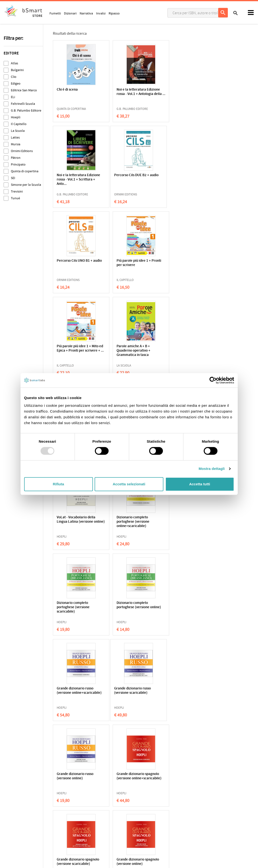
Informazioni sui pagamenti (217, 812)
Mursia (16, 144)
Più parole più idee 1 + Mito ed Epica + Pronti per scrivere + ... (78, 265)
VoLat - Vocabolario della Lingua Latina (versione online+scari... (182, 265)
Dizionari (70, 13)
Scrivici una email (209, 802)
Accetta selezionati (129, 484)
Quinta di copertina (25, 171)
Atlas (14, 63)
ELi (13, 97)
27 (142, 732)
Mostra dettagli (212, 469)
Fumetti (55, 13)
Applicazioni (141, 797)
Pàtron (16, 158)
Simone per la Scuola (26, 185)
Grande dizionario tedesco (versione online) (130, 691)
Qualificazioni (75, 804)
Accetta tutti (200, 484)
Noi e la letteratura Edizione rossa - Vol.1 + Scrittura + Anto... (180, 94)
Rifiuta (59, 484)
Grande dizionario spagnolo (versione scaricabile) (71, 607)
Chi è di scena (67, 90)
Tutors (137, 812)
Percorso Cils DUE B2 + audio (74, 177)
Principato (18, 164)
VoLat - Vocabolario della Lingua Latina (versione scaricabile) (76, 351)
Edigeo (16, 83)
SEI (13, 178)
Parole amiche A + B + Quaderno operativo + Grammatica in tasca (126, 265)
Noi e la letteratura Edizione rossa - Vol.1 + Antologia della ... (127, 94)
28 (153, 732)
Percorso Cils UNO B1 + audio (127, 177)
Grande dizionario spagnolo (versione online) (130, 605)
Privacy (9, 804)
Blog (136, 827)
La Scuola (18, 131)
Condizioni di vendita (50, 804)
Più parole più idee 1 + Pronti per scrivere (180, 177)
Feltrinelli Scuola (23, 104)
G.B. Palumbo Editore (26, 110)
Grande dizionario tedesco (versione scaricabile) (77, 691)
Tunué (15, 198)
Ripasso (114, 13)
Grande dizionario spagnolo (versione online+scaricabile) (177, 522)
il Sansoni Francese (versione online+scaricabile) (177, 693)
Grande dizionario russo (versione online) (128, 520)
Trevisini (17, 191)
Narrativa (86, 13)
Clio (14, 77)
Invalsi (101, 13)
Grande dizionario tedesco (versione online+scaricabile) (183, 607)
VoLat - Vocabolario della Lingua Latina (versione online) (129, 351)
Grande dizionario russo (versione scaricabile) (75, 520)
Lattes (15, 137)
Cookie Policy (24, 804)
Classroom (140, 804)
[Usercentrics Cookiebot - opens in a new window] (213, 380)
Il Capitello (19, 124)
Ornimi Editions (22, 151)
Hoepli (16, 117)
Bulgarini (17, 70)
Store (137, 819)
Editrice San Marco (24, 90)
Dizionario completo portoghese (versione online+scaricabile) (179, 351)
